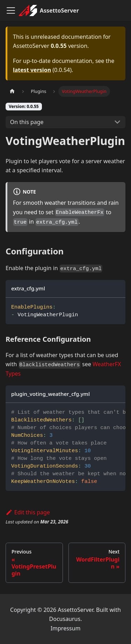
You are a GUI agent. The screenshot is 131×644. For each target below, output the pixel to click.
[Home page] (12, 91)
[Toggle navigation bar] (11, 10)
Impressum (66, 628)
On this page (27, 122)
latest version (32, 70)
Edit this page (28, 512)
